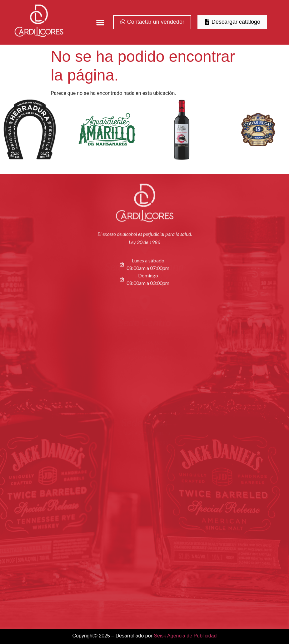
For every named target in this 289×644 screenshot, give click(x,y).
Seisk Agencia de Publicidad (185, 636)
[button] (100, 22)
